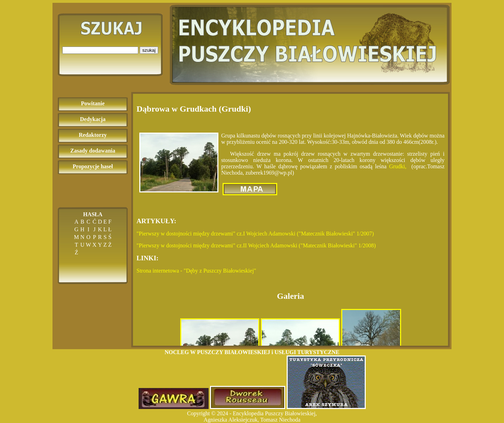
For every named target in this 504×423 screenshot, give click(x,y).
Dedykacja (93, 119)
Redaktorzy (93, 135)
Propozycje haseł (93, 166)
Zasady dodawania (93, 151)
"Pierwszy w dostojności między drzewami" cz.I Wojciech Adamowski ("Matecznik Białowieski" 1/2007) (255, 234)
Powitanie (93, 103)
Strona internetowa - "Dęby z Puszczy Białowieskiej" (196, 271)
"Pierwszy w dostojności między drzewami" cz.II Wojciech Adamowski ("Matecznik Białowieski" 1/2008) (256, 245)
